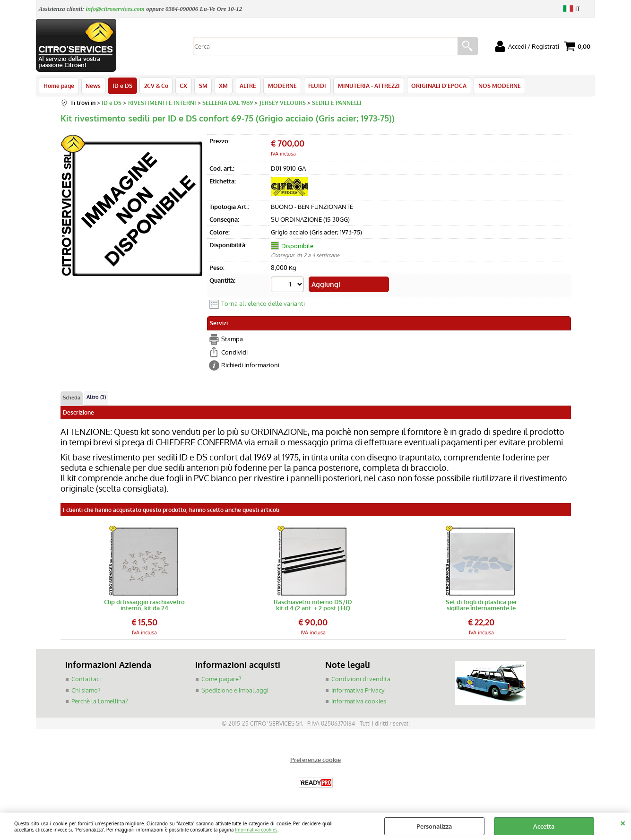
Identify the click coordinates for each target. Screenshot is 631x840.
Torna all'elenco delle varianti (263, 304)
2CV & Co (155, 86)
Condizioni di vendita (361, 680)
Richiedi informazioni (250, 366)
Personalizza (434, 826)
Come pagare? (221, 680)
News (93, 86)
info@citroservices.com (115, 9)
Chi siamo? (86, 691)
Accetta (544, 826)
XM (222, 86)
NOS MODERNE (496, 86)
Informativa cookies (256, 829)
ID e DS (122, 86)
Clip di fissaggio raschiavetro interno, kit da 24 (144, 606)
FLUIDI (315, 86)
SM (202, 86)
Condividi (234, 353)
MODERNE (280, 86)
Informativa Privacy (358, 691)
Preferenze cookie (315, 761)
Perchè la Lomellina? (99, 702)
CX (182, 86)
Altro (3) (96, 398)
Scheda (72, 398)
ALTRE (246, 86)
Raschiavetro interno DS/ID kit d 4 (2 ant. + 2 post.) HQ (313, 606)
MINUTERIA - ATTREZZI (366, 86)
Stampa (232, 340)
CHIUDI (623, 822)
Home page (59, 86)
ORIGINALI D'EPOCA (436, 86)
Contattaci (86, 680)
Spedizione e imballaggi (235, 691)
